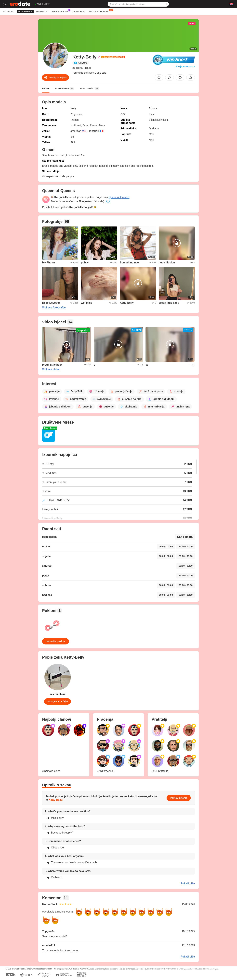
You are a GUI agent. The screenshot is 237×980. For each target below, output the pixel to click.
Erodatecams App (99, 11)
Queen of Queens (119, 197)
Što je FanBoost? (185, 67)
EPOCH (71, 969)
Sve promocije (61, 11)
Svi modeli (9, 11)
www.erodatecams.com (42, 969)
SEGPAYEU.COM (82, 969)
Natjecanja (78, 11)
